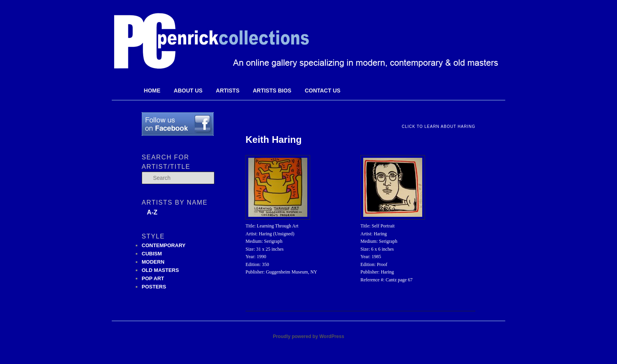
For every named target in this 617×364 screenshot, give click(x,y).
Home (152, 91)
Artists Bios (272, 91)
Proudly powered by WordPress (308, 336)
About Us (188, 91)
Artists (228, 91)
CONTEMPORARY (163, 245)
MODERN (153, 262)
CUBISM (152, 254)
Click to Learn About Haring (439, 127)
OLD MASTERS (160, 270)
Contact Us (322, 91)
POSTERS (154, 287)
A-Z (152, 212)
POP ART (153, 278)
